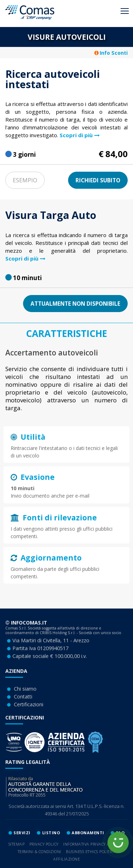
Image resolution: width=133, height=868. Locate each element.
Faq (120, 833)
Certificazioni (29, 704)
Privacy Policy (44, 844)
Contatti (23, 696)
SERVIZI (22, 833)
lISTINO (51, 833)
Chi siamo (25, 689)
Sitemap (17, 844)
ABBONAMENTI (88, 833)
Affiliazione (66, 859)
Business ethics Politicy (91, 851)
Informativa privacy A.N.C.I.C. (94, 844)
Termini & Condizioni (40, 851)
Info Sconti (111, 53)
